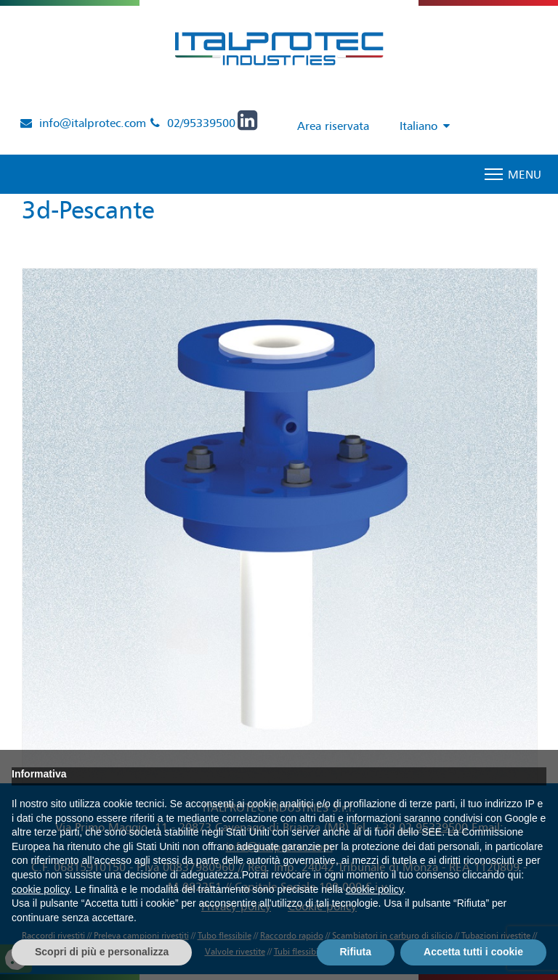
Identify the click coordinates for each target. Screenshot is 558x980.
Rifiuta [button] (356, 952)
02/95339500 (201, 123)
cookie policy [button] (40, 889)
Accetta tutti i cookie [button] (473, 952)
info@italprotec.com (93, 123)
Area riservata (333, 126)
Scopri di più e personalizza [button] (102, 952)
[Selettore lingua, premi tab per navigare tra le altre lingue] (421, 126)
